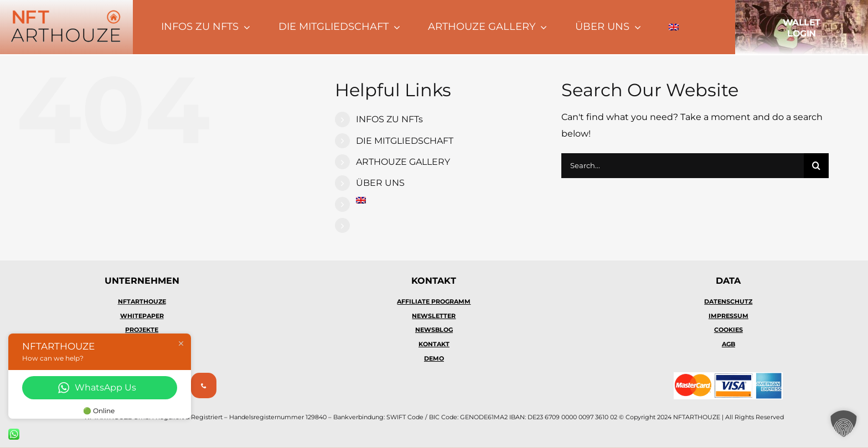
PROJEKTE (142, 330)
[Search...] (683, 166)
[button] (844, 424)
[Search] (816, 166)
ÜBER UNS (380, 183)
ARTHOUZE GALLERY (403, 162)
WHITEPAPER (142, 316)
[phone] (204, 386)
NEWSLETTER (434, 316)
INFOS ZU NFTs (389, 119)
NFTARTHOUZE (142, 301)
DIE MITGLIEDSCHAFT (405, 141)
